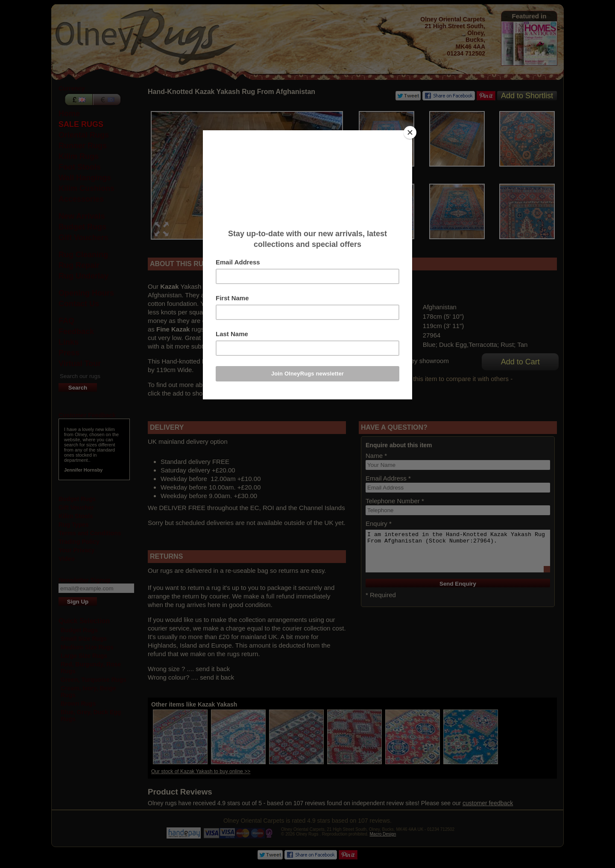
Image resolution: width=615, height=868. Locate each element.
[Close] (410, 132)
